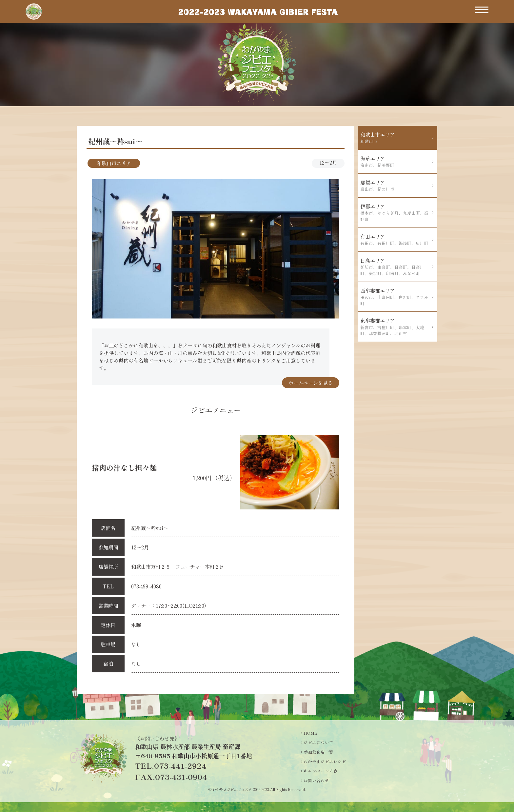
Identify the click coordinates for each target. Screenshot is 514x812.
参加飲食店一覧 (318, 752)
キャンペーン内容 (321, 771)
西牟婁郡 (395, 297)
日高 (395, 267)
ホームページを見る (311, 383)
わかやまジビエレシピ (325, 762)
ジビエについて (318, 743)
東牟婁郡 (395, 327)
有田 (395, 240)
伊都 (395, 213)
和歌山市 (395, 138)
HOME (310, 733)
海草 (395, 162)
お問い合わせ (316, 781)
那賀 (395, 186)
